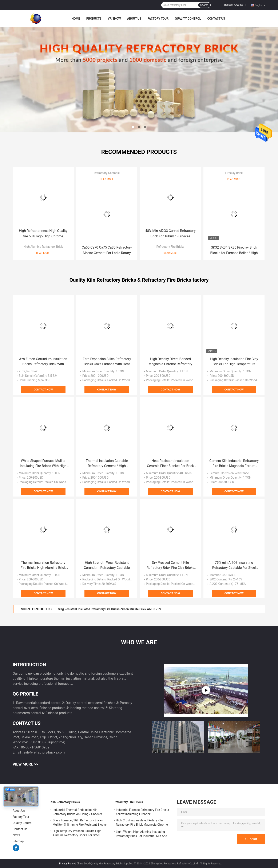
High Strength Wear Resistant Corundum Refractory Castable (107, 565)
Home (76, 19)
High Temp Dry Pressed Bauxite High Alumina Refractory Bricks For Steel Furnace (77, 834)
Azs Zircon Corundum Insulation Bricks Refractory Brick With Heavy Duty (43, 362)
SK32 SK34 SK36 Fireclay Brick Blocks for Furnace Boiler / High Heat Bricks (234, 251)
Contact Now (43, 390)
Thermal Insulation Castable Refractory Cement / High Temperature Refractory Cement (107, 464)
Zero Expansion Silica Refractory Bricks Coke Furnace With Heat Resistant (107, 362)
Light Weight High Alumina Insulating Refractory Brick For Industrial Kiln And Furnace (141, 834)
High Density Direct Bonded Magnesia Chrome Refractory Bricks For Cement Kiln (170, 362)
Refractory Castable (107, 173)
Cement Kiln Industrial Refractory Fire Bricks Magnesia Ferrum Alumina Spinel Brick (234, 464)
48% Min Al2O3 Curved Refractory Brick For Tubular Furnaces (170, 233)
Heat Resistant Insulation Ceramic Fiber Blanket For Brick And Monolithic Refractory (170, 464)
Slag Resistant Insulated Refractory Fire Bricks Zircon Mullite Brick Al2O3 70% (110, 609)
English (260, 5)
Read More (43, 253)
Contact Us (216, 19)
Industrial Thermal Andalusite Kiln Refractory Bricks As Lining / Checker (77, 812)
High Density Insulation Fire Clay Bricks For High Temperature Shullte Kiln (234, 362)
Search (204, 5)
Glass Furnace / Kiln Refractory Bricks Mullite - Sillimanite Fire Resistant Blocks (80, 822)
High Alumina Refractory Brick (43, 247)
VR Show (114, 19)
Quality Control (188, 19)
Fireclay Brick (234, 173)
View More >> (25, 764)
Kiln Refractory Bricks (65, 802)
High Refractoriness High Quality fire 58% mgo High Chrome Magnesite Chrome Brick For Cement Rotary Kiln (43, 234)
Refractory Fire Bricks (170, 247)
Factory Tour (158, 19)
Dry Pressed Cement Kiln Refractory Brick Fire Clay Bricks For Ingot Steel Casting (170, 565)
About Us (134, 19)
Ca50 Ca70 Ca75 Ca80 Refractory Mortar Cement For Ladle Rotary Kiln (107, 251)
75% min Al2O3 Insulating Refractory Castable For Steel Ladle (234, 565)
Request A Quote (234, 5)
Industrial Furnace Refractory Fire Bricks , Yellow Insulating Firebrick (143, 812)
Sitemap (18, 841)
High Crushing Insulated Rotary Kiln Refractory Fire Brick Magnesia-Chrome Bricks (142, 823)
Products (94, 19)
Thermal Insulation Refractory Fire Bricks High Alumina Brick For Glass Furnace (43, 565)
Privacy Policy (67, 864)
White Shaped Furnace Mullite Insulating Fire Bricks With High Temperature (43, 464)
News (16, 835)
